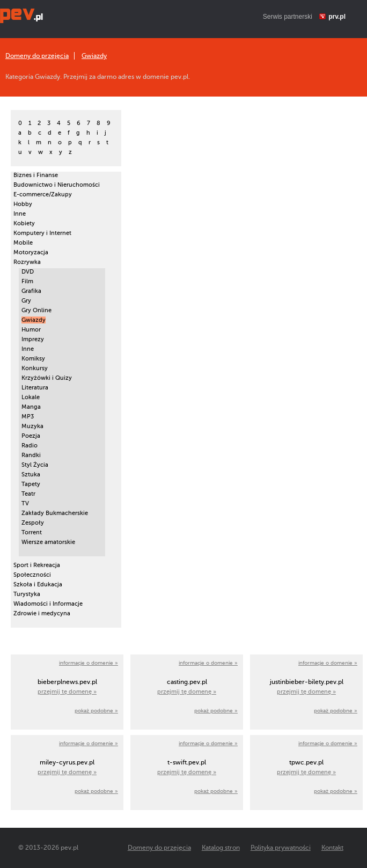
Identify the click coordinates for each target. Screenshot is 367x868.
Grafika (31, 291)
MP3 (28, 417)
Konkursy (35, 368)
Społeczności (32, 575)
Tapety (31, 484)
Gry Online (36, 310)
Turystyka (27, 594)
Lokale (31, 397)
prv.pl (337, 17)
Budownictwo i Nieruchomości (57, 185)
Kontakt (332, 848)
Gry (26, 301)
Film (27, 281)
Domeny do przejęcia (37, 56)
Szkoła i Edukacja (38, 584)
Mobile (23, 243)
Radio (30, 446)
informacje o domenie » (89, 663)
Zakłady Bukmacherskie (55, 513)
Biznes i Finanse (36, 175)
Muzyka (32, 426)
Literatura (35, 388)
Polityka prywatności (281, 848)
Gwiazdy (94, 56)
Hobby (23, 204)
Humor (31, 330)
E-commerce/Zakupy (43, 194)
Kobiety (24, 223)
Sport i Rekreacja (37, 565)
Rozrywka (27, 262)
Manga (31, 407)
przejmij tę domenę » (67, 692)
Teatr (28, 494)
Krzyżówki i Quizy (47, 378)
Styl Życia (35, 465)
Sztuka (31, 475)
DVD (28, 272)
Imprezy (33, 339)
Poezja (31, 436)
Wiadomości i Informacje (48, 604)
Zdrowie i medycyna (42, 613)
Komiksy (33, 359)
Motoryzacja (31, 252)
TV (25, 503)
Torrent (32, 532)
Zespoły (33, 523)
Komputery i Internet (42, 233)
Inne (20, 214)
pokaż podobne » (96, 711)
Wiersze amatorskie (48, 542)
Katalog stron (221, 848)
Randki (31, 455)
